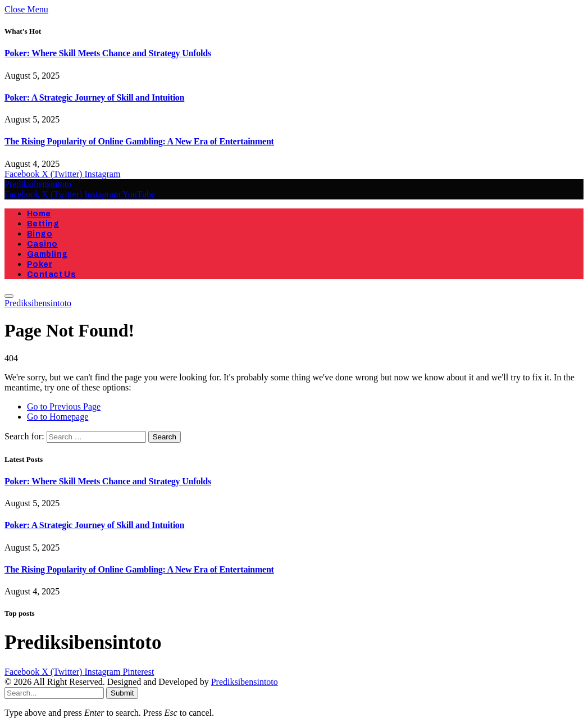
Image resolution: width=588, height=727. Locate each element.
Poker (40, 264)
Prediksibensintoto (245, 682)
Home (39, 214)
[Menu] (9, 296)
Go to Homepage (58, 417)
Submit (122, 693)
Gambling (47, 254)
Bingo (40, 234)
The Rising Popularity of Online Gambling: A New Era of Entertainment (139, 141)
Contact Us (51, 274)
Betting (43, 224)
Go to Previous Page (64, 406)
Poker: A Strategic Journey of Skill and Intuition (94, 97)
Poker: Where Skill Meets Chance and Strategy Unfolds (108, 53)
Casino (42, 244)
